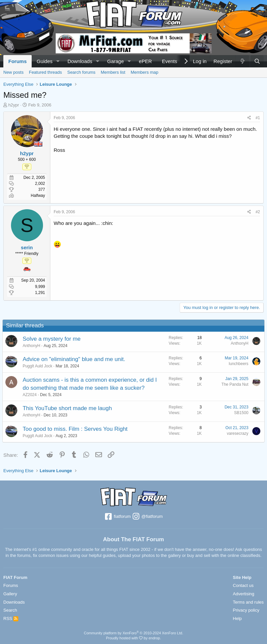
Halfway (38, 196)
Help (237, 618)
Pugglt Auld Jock (38, 366)
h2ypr (14, 105)
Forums (17, 61)
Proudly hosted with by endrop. (133, 638)
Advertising (244, 594)
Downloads (80, 61)
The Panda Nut (234, 384)
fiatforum (117, 517)
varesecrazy (236, 433)
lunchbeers (237, 364)
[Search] (257, 61)
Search (10, 610)
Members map (144, 72)
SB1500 (240, 413)
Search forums (81, 72)
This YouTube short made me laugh (68, 408)
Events (170, 61)
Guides (45, 61)
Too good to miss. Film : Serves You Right (76, 429)
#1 (258, 118)
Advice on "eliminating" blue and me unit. (75, 359)
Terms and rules (248, 602)
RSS (11, 618)
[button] (58, 61)
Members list (113, 72)
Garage (116, 61)
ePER (145, 61)
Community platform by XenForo (134, 633)
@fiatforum (147, 517)
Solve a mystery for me (53, 339)
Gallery (10, 594)
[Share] (249, 118)
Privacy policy (246, 610)
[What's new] (242, 61)
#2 (258, 212)
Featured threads (45, 72)
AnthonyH (32, 346)
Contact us (243, 585)
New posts (13, 72)
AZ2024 (31, 395)
